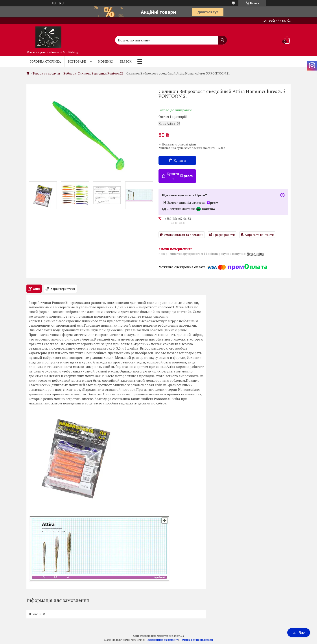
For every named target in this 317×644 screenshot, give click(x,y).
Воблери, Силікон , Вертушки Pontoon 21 (93, 73)
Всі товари (77, 61)
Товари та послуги (46, 73)
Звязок (125, 61)
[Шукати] (223, 38)
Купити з (180, 176)
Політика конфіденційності (196, 640)
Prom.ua (179, 636)
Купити (180, 160)
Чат (299, 632)
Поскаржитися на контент (162, 640)
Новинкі (105, 61)
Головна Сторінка (45, 61)
